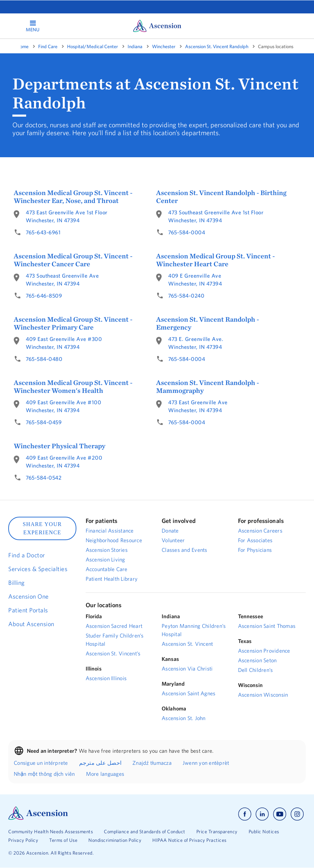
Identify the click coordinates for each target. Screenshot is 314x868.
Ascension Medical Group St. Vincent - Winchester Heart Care (215, 260)
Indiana (135, 46)
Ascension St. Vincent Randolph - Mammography (208, 386)
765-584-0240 (186, 296)
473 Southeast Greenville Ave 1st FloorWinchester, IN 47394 (216, 216)
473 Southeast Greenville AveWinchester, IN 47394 (62, 280)
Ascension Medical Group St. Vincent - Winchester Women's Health (73, 386)
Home (23, 46)
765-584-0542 (44, 478)
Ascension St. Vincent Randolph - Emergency (208, 323)
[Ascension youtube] (280, 814)
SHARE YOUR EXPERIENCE (42, 528)
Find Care (48, 46)
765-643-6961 (43, 232)
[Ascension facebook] (245, 814)
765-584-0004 (187, 232)
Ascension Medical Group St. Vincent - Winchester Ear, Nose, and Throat (73, 196)
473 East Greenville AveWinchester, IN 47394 (198, 406)
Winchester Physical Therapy (59, 446)
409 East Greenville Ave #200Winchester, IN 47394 (64, 462)
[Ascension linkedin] (262, 814)
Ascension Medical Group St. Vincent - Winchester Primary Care (73, 323)
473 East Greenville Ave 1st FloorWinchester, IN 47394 (67, 216)
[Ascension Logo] (38, 818)
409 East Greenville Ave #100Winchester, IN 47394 (63, 406)
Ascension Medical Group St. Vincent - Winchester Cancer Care (73, 260)
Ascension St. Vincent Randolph (217, 46)
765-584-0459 (44, 422)
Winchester (164, 46)
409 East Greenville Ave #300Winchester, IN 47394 (64, 343)
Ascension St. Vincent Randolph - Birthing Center (221, 196)
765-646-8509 (44, 296)
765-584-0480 (44, 359)
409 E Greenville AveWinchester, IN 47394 (195, 280)
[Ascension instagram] (297, 814)
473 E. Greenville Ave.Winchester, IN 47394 (196, 343)
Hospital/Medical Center (93, 46)
